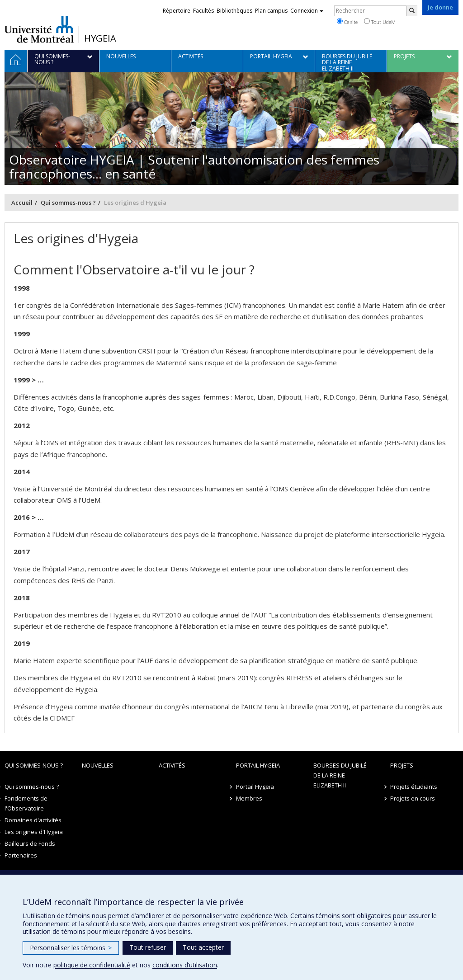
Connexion (307, 11)
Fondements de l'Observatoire (26, 803)
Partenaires (21, 855)
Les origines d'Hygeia (34, 832)
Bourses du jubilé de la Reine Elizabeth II (340, 775)
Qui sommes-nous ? (68, 203)
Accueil (22, 203)
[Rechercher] (412, 11)
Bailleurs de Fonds (30, 843)
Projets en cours (413, 798)
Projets (402, 765)
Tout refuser (148, 947)
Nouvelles (98, 765)
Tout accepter (203, 947)
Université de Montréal (39, 29)
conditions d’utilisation (185, 965)
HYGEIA (100, 38)
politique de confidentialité (92, 965)
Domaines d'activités (33, 820)
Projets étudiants (414, 787)
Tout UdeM (380, 22)
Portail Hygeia (258, 765)
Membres (249, 798)
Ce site (347, 22)
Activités (172, 765)
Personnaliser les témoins (71, 948)
